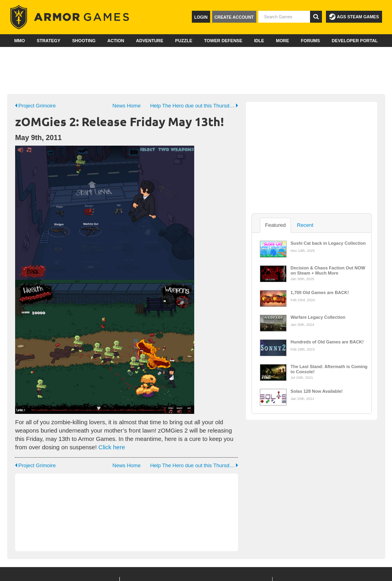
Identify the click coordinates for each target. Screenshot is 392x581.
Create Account (234, 17)
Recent (305, 225)
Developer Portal (355, 41)
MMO (20, 41)
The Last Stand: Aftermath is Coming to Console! (329, 368)
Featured (275, 225)
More (282, 41)
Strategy (48, 41)
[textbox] (284, 17)
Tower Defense (223, 41)
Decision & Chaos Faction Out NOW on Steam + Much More (328, 270)
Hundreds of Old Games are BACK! (327, 342)
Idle (259, 41)
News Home (127, 106)
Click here (112, 447)
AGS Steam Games (354, 17)
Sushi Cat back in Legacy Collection (328, 243)
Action (116, 41)
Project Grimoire (35, 106)
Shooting (84, 41)
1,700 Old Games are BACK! (320, 292)
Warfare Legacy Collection (318, 317)
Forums (310, 41)
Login (201, 17)
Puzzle (184, 41)
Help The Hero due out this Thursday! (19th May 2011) (194, 106)
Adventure (150, 41)
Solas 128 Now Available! (317, 391)
